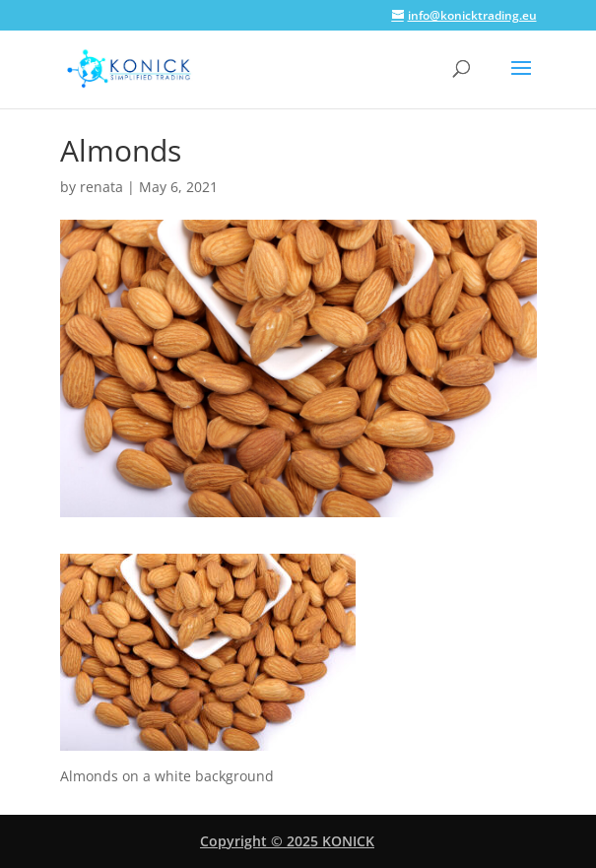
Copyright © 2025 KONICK (287, 841)
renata (101, 187)
